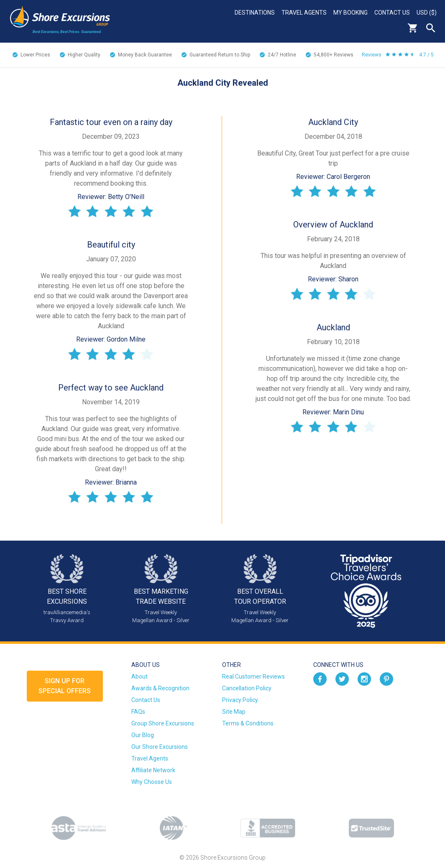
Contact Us (392, 13)
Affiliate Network (153, 770)
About (139, 677)
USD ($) (427, 13)
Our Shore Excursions (160, 747)
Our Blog (143, 735)
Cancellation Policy (247, 688)
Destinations (255, 13)
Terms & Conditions (248, 723)
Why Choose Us (152, 782)
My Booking (350, 13)
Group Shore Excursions (163, 723)
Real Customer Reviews (253, 677)
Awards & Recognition (160, 688)
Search (431, 28)
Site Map (234, 712)
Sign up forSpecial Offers (65, 686)
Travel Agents (304, 13)
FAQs (138, 712)
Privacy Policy (240, 700)
